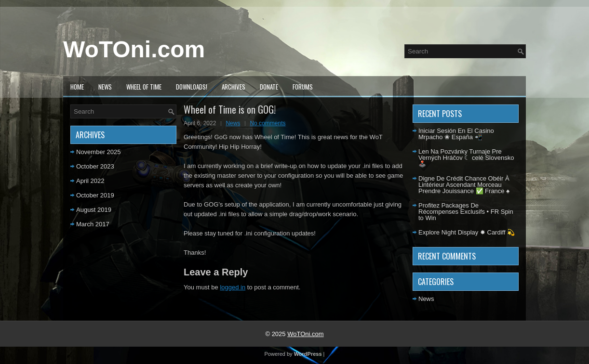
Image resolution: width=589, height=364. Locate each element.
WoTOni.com (134, 49)
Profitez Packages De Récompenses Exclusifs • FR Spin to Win (466, 212)
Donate (269, 87)
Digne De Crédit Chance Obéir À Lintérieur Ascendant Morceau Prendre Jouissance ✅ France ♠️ (464, 185)
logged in (233, 287)
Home (77, 87)
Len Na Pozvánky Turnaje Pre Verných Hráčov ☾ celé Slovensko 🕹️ (466, 158)
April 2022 (90, 181)
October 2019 (95, 195)
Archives (234, 87)
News (105, 87)
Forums (303, 87)
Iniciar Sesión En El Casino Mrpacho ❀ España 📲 (456, 134)
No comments (268, 123)
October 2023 (95, 166)
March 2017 (93, 224)
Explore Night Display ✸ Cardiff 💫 (467, 232)
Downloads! (192, 87)
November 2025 (99, 152)
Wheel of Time (144, 87)
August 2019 (94, 210)
